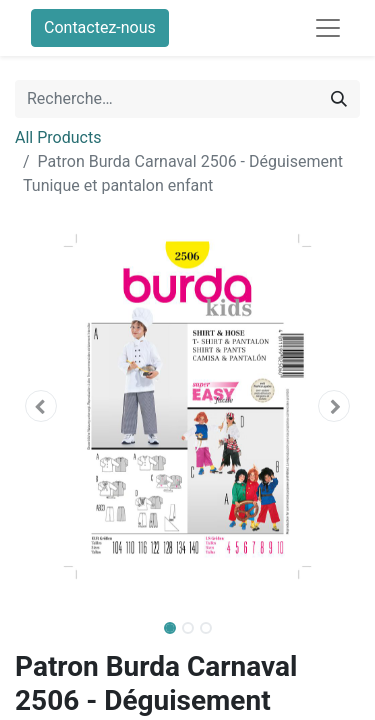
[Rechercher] (339, 99)
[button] (41, 406)
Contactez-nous (100, 27)
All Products (58, 137)
